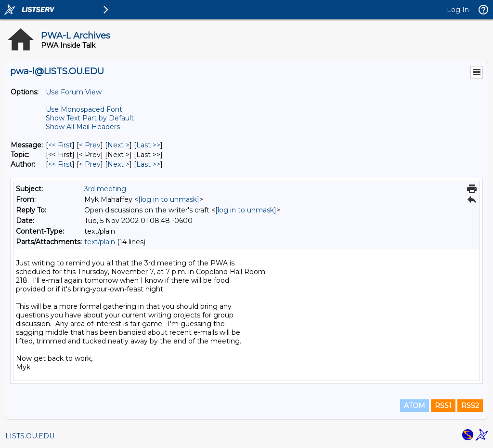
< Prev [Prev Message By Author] (90, 164)
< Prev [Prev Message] (90, 145)
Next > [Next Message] (118, 145)
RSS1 (443, 406)
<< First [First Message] (60, 145)
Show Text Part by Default (90, 118)
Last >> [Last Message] (148, 145)
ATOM (415, 406)
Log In (458, 10)
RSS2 (470, 406)
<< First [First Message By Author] (60, 164)
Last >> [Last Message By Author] (148, 164)
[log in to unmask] (169, 199)
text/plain (100, 242)
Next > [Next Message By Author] (118, 164)
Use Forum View (74, 92)
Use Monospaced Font (84, 109)
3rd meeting (105, 189)
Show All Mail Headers (83, 127)
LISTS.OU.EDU (30, 436)
